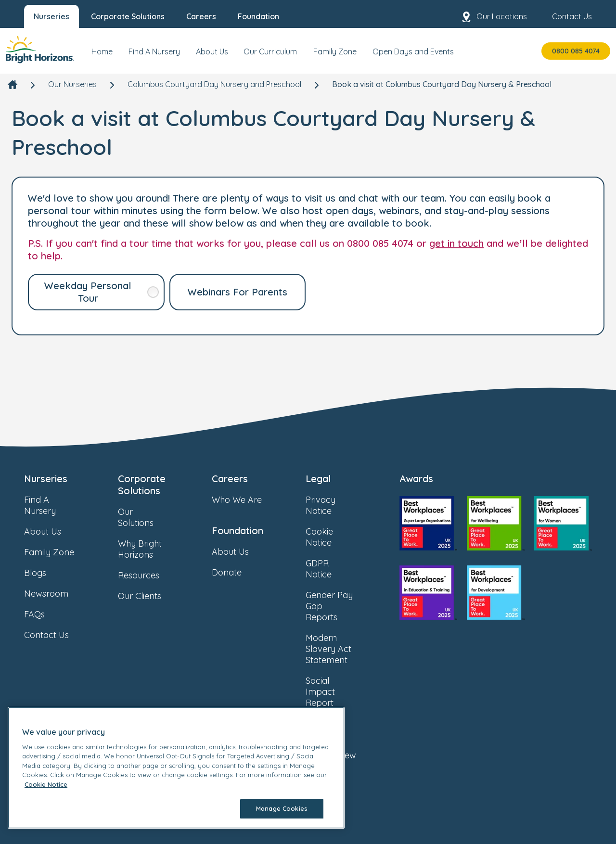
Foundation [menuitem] (258, 16)
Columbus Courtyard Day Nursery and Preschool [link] (214, 84)
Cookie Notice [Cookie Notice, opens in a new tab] (46, 784)
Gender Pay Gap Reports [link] (340, 606)
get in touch (456, 243)
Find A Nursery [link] (59, 505)
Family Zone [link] (59, 552)
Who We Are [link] (246, 500)
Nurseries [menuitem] (51, 16)
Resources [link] (148, 575)
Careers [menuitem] (201, 16)
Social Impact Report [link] (340, 692)
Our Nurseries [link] (72, 84)
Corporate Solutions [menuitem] (128, 16)
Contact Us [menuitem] (564, 17)
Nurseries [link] (46, 479)
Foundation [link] (237, 531)
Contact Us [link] (56, 635)
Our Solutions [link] (153, 517)
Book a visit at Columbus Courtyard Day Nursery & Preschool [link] (442, 84)
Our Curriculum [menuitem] (270, 51)
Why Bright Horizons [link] (153, 549)
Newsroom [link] (56, 594)
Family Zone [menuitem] (335, 51)
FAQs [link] (44, 614)
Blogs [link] (45, 573)
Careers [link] (230, 479)
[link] (40, 51)
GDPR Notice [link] (340, 569)
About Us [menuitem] (212, 51)
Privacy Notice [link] (340, 505)
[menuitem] (102, 55)
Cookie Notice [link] (340, 537)
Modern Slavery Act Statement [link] (340, 649)
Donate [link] (236, 572)
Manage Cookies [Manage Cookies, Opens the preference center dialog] (282, 808)
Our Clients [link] (149, 596)
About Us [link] (52, 531)
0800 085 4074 (576, 51)
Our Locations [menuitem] (494, 17)
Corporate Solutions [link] (142, 485)
